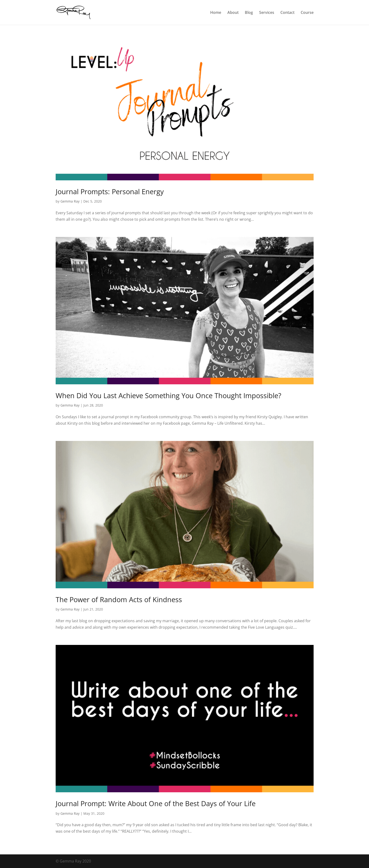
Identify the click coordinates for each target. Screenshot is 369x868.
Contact (287, 13)
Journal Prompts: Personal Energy (110, 191)
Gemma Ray (70, 201)
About (233, 13)
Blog (249, 13)
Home (216, 13)
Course (307, 13)
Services (267, 13)
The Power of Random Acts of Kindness (119, 599)
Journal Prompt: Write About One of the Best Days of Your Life (156, 803)
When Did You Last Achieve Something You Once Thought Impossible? (168, 395)
